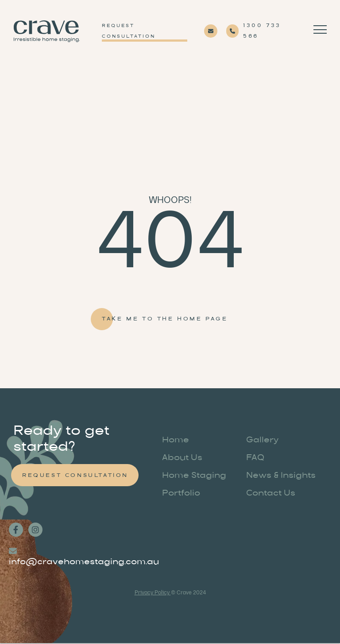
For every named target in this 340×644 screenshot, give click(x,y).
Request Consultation (129, 31)
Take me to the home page (165, 319)
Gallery (263, 441)
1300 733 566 (262, 31)
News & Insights (281, 476)
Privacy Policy (153, 593)
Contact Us (271, 494)
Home (176, 441)
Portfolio (181, 494)
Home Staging (194, 476)
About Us (182, 458)
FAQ (255, 458)
